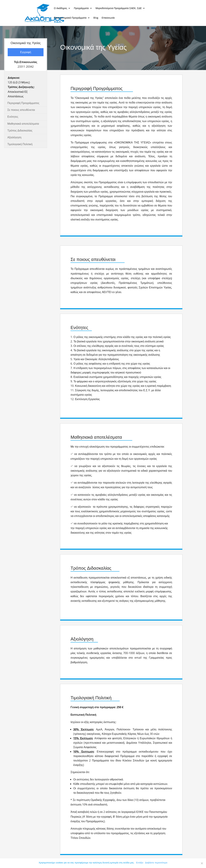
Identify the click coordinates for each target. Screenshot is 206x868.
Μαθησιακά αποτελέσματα (23, 124)
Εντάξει (140, 863)
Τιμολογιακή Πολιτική (20, 144)
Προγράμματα (81, 8)
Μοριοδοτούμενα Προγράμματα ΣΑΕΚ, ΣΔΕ (119, 8)
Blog (96, 18)
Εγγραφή (26, 52)
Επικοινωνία (108, 18)
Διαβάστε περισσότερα (156, 863)
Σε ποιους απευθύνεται (21, 110)
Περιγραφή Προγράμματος (23, 103)
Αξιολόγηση (14, 137)
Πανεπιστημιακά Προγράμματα (70, 18)
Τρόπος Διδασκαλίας (20, 130)
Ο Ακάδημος (61, 8)
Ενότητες (13, 117)
